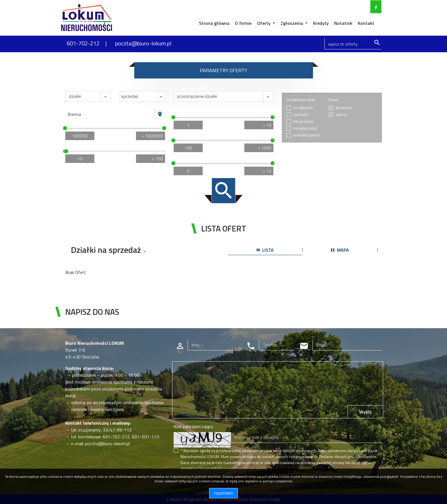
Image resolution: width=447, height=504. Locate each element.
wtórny (341, 115)
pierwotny (344, 108)
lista (265, 250)
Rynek (334, 100)
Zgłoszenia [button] (292, 23)
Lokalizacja (77, 106)
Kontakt (366, 23)
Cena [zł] (75, 123)
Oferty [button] (264, 23)
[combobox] (110, 114)
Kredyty (321, 23)
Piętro (181, 159)
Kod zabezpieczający (193, 426)
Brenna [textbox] (74, 114)
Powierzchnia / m (83, 147)
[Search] (353, 44)
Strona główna (214, 23)
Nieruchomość (80, 88)
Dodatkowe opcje (301, 100)
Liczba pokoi (187, 113)
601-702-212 (83, 43)
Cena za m (186, 136)
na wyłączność (305, 128)
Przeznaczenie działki (194, 88)
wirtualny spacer (307, 135)
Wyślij (365, 412)
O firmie (243, 23)
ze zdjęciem (303, 108)
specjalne (301, 115)
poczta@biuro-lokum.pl (143, 43)
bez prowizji (303, 121)
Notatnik (343, 23)
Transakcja (131, 88)
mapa (340, 250)
